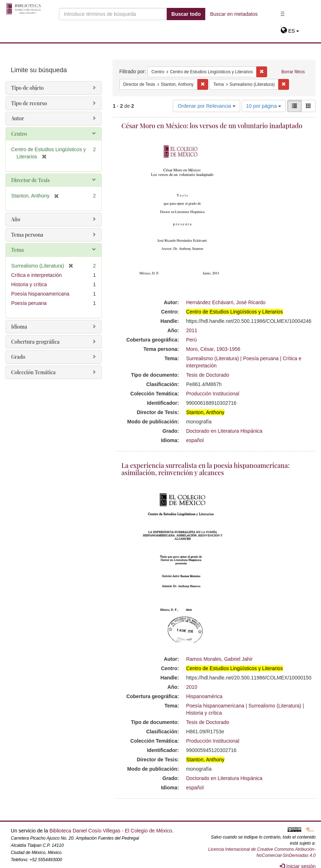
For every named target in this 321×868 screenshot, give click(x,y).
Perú (192, 340)
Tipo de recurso (29, 103)
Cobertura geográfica (35, 342)
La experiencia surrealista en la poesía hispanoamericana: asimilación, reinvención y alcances (206, 469)
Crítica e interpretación (36, 275)
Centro (19, 134)
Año (16, 219)
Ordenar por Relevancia (207, 106)
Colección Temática (33, 372)
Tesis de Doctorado (208, 375)
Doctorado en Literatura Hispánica (224, 431)
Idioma (19, 327)
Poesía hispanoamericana (215, 706)
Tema (17, 250)
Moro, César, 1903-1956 (213, 349)
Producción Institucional (213, 394)
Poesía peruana (261, 358)
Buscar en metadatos (234, 14)
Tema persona (27, 235)
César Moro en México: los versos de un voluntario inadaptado (212, 126)
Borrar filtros (293, 72)
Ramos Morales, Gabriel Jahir (219, 659)
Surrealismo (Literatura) (213, 358)
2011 (192, 330)
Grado (18, 357)
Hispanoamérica (204, 696)
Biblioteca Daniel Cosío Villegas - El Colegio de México (111, 831)
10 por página (264, 106)
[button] (290, 31)
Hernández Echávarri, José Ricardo (226, 302)
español (195, 440)
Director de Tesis (30, 180)
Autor (18, 118)
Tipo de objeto (27, 88)
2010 (192, 687)
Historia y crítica (204, 713)
